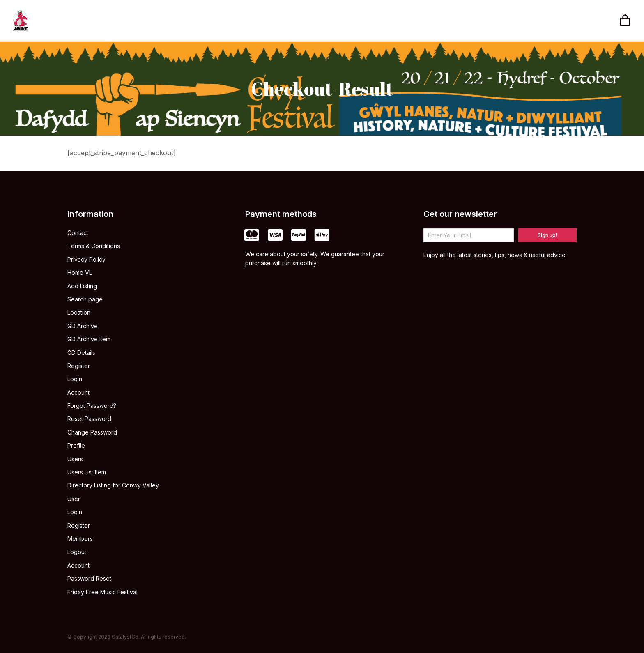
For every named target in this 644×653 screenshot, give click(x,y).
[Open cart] (625, 21)
